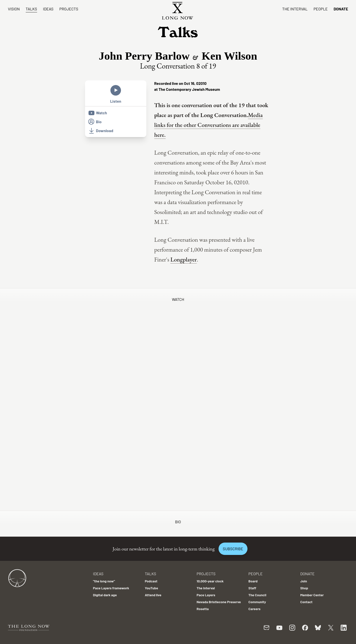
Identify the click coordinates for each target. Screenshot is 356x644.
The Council (257, 595)
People (321, 9)
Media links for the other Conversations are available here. (209, 125)
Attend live (153, 595)
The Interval (295, 9)
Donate (341, 9)
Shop (304, 588)
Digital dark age (105, 595)
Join (303, 581)
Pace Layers (206, 595)
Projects (69, 9)
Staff (252, 588)
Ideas (48, 9)
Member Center (312, 595)
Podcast (151, 581)
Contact (306, 602)
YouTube (152, 588)
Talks (31, 9)
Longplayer (184, 259)
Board (253, 581)
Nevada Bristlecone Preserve (219, 602)
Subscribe (233, 549)
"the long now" (104, 581)
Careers (255, 609)
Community (257, 602)
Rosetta (203, 609)
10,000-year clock (210, 581)
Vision (14, 9)
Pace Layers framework (111, 588)
